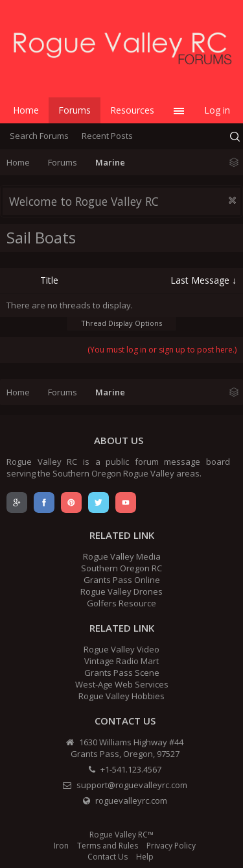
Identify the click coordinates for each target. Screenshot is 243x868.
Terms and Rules (108, 846)
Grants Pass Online (122, 580)
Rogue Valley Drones (121, 591)
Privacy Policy (171, 846)
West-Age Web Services (122, 684)
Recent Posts (107, 136)
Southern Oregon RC (121, 568)
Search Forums (39, 136)
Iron (61, 846)
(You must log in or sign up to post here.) (162, 350)
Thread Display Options (121, 323)
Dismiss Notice (232, 200)
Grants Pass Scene (122, 673)
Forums (75, 110)
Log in (217, 110)
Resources (132, 110)
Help (145, 857)
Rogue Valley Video (121, 649)
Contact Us (108, 857)
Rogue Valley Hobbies (121, 696)
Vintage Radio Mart (121, 661)
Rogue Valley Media (122, 556)
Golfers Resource (121, 603)
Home (26, 110)
